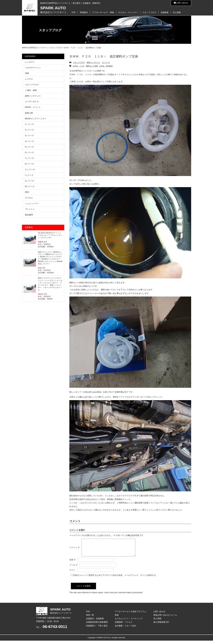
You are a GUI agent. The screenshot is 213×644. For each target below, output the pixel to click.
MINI (27, 192)
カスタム (29, 198)
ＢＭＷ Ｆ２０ (79, 66)
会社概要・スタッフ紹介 (126, 629)
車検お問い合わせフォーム (165, 618)
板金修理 (29, 215)
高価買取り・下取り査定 (97, 629)
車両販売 (84, 12)
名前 (73, 563)
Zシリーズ (30, 181)
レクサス (29, 79)
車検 (117, 618)
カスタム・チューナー (128, 12)
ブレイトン (30, 209)
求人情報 (177, 12)
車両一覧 (90, 618)
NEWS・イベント (33, 107)
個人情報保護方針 (161, 625)
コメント (75, 549)
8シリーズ (29, 164)
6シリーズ (29, 152)
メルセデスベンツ (33, 68)
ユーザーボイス (32, 102)
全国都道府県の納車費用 (97, 625)
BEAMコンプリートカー (36, 119)
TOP (74, 12)
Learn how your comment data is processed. (123, 596)
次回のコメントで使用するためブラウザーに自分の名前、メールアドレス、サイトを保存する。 (115, 579)
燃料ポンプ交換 (92, 66)
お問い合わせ (181, 3)
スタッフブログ (149, 12)
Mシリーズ (30, 186)
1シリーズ (106, 63)
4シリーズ (29, 141)
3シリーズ (29, 135)
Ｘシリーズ (30, 170)
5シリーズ (29, 147)
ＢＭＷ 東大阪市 (106, 66)
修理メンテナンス (93, 63)
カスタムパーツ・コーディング (129, 622)
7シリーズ (29, 158)
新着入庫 (29, 113)
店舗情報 (165, 12)
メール (74, 568)
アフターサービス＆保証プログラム (131, 615)
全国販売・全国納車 (95, 622)
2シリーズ (29, 130)
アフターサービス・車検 (103, 12)
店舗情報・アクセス (124, 625)
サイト (72, 573)
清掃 (27, 73)
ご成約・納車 (31, 90)
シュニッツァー (32, 203)
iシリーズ (29, 175)
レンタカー (30, 62)
